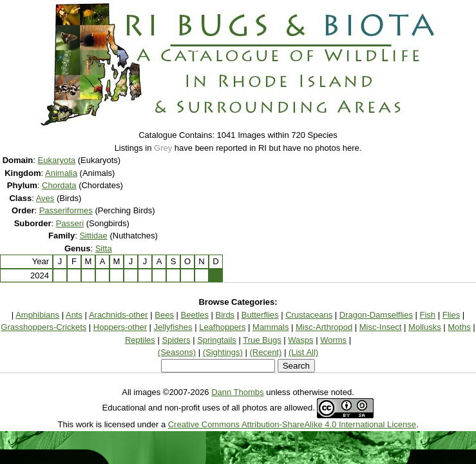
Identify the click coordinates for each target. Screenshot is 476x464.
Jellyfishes (173, 327)
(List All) (303, 352)
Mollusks (425, 327)
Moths (459, 327)
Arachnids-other (119, 315)
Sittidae (93, 236)
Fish (428, 315)
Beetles (195, 315)
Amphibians (37, 315)
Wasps (300, 340)
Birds (225, 315)
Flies (451, 315)
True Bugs (262, 340)
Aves (45, 198)
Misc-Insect (381, 327)
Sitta (104, 248)
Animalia (61, 173)
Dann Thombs (237, 392)
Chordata (59, 185)
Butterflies (260, 315)
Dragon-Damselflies (376, 315)
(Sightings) (223, 352)
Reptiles (140, 340)
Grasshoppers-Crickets (43, 327)
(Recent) (265, 352)
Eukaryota (57, 160)
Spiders (176, 340)
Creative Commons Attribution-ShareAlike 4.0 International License (292, 424)
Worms (333, 340)
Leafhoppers (222, 327)
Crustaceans (309, 315)
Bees (164, 315)
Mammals (271, 327)
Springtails (217, 340)
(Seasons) (177, 352)
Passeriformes (66, 210)
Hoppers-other (120, 327)
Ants (74, 315)
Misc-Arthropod (324, 327)
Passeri (70, 223)
